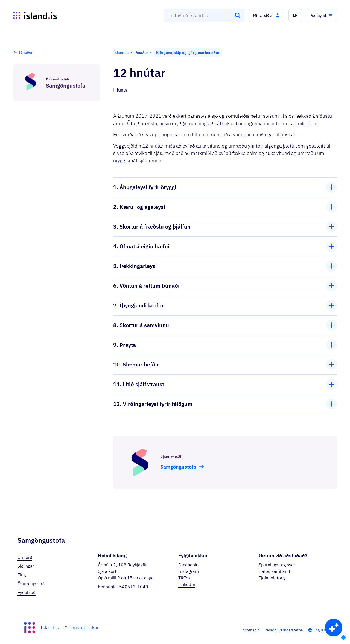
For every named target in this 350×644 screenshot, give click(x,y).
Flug (22, 575)
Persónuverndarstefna (284, 630)
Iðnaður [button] (23, 52)
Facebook (188, 565)
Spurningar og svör (277, 565)
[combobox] (204, 15)
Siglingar (26, 566)
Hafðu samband (274, 571)
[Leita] (238, 15)
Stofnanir (251, 630)
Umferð (25, 557)
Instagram (189, 571)
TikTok (184, 578)
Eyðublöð (27, 592)
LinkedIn (187, 584)
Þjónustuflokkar (81, 627)
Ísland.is (50, 627)
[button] (266, 15)
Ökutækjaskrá (31, 584)
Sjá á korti (108, 571)
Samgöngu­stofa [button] (183, 467)
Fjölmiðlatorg (272, 578)
